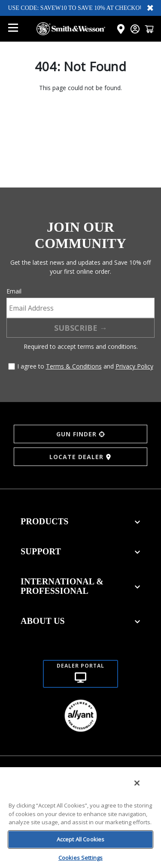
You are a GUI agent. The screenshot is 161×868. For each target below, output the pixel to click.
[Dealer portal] (80, 664)
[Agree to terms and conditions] (12, 366)
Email (14, 291)
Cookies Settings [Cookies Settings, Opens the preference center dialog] (80, 858)
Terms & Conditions (74, 366)
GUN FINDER (80, 434)
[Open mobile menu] (13, 29)
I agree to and (85, 366)
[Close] (137, 783)
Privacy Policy (134, 366)
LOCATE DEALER (80, 457)
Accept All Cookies (80, 839)
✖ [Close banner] (150, 8)
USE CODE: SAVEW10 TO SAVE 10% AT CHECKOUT (78, 8)
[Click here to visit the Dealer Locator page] (121, 29)
